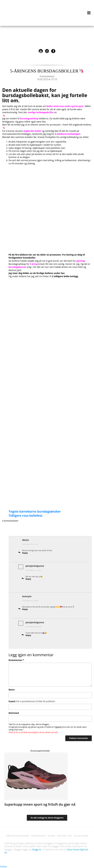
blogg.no (37, 849)
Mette (26, 540)
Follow (3, 867)
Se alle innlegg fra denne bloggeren (47, 818)
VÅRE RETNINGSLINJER (18, 836)
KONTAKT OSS (65, 836)
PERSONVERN (38, 836)
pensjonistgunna (35, 566)
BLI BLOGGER (81, 836)
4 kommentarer (47, 76)
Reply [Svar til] (25, 609)
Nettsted (14, 713)
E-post (32, 701)
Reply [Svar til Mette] (25, 553)
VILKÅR (51, 836)
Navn (12, 690)
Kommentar (16, 660)
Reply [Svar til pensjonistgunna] (28, 579)
